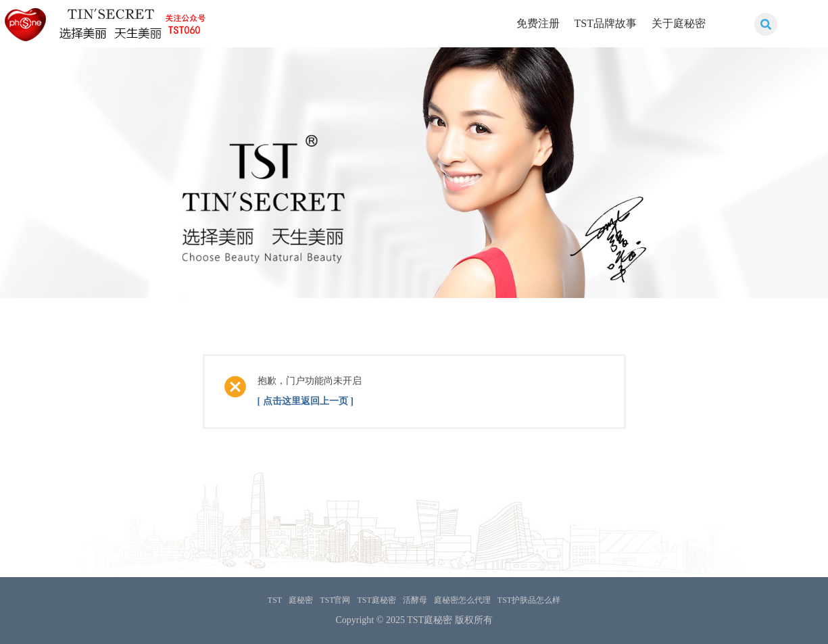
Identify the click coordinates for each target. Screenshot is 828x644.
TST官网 (335, 600)
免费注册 (538, 23)
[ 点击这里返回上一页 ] (306, 401)
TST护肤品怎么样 (529, 600)
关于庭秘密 (679, 23)
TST (275, 600)
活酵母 (415, 600)
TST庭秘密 (377, 600)
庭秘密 (301, 600)
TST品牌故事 (606, 23)
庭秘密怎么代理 (462, 600)
